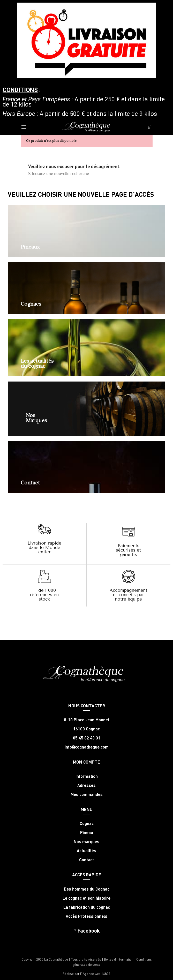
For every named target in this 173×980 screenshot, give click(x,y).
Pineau (87, 833)
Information (87, 776)
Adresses (86, 785)
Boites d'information (119, 959)
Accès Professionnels (86, 916)
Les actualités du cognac (37, 363)
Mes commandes (87, 794)
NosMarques (36, 418)
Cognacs (31, 304)
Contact (30, 482)
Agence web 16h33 (97, 973)
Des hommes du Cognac (87, 889)
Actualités (86, 851)
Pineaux (30, 247)
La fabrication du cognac (87, 907)
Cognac (87, 823)
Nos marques (86, 842)
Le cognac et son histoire (86, 898)
